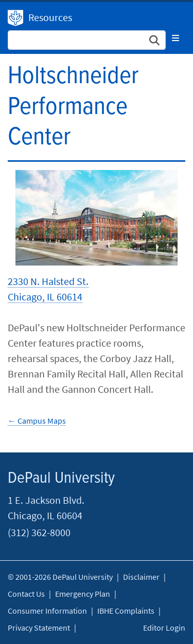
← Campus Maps (37, 421)
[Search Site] (87, 40)
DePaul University (15, 18)
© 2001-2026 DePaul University (60, 577)
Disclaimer (141, 577)
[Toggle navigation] (176, 38)
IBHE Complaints (126, 611)
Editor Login (164, 628)
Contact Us (26, 594)
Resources (50, 17)
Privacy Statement (39, 628)
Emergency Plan (83, 594)
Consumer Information (47, 611)
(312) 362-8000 (39, 532)
